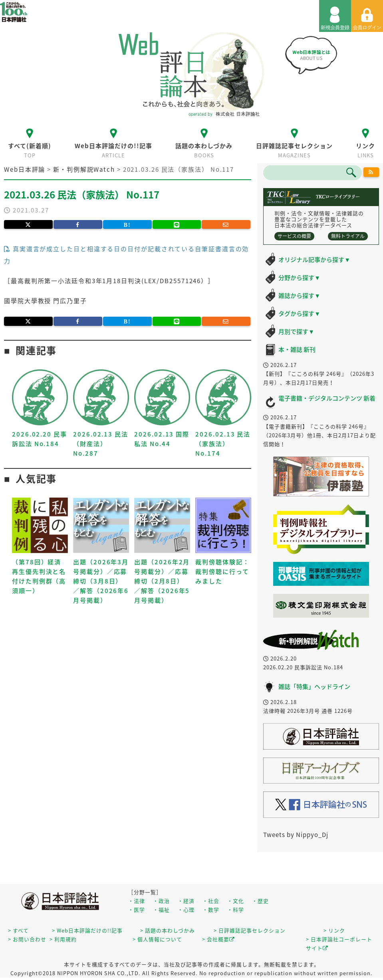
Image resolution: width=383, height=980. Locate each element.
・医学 (137, 910)
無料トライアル (348, 236)
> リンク (334, 930)
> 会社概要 (218, 939)
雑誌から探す (299, 296)
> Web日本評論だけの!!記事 (87, 930)
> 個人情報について (157, 939)
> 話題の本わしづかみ (168, 930)
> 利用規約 (63, 939)
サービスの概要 (294, 236)
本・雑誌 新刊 (297, 349)
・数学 (211, 910)
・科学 (236, 910)
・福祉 (161, 910)
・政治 (161, 901)
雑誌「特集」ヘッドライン (314, 686)
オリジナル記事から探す (314, 260)
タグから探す (299, 313)
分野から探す (299, 278)
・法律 (137, 901)
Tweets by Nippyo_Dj (296, 835)
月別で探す (296, 331)
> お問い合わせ (27, 939)
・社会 (211, 901)
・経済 (186, 901)
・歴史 (260, 901)
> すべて (18, 930)
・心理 (186, 910)
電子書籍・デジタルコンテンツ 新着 (327, 398)
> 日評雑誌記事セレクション (250, 930)
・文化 (236, 901)
